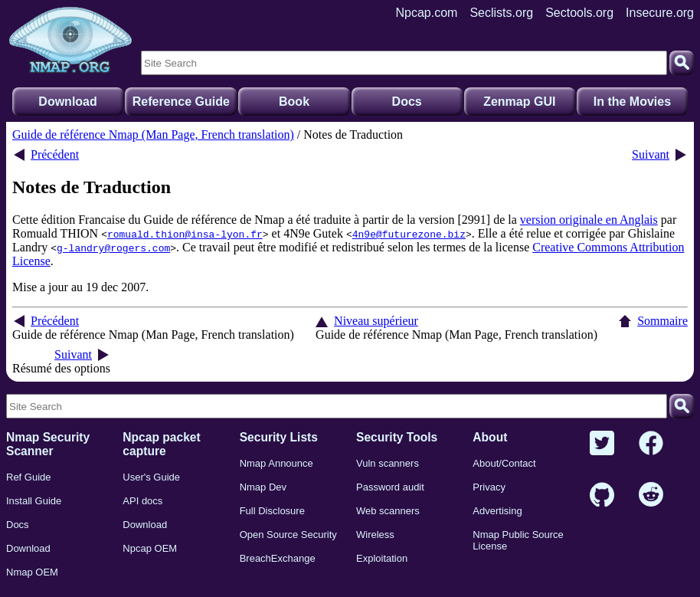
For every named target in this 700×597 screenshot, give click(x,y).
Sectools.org (579, 13)
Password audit (390, 487)
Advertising (497, 511)
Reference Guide (181, 102)
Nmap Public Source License (518, 540)
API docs (142, 501)
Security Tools (397, 437)
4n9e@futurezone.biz (409, 234)
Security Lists (279, 437)
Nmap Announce (276, 463)
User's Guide (151, 477)
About (490, 437)
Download (67, 102)
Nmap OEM (32, 572)
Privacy (489, 487)
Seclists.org (501, 13)
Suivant (651, 154)
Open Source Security (288, 535)
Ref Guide (29, 477)
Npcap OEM (150, 548)
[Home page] (70, 41)
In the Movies (632, 102)
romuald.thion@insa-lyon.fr (185, 234)
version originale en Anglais (589, 220)
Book (294, 102)
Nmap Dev (263, 487)
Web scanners (388, 511)
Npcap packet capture (161, 444)
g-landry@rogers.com (113, 248)
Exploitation (382, 558)
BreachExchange (278, 558)
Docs (407, 102)
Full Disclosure (272, 511)
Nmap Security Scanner (48, 444)
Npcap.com (427, 13)
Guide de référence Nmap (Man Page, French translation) (153, 134)
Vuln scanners (388, 463)
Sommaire (662, 321)
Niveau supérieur (376, 321)
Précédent (55, 154)
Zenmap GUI (519, 102)
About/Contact (504, 463)
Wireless (375, 535)
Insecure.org (660, 13)
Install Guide (34, 501)
